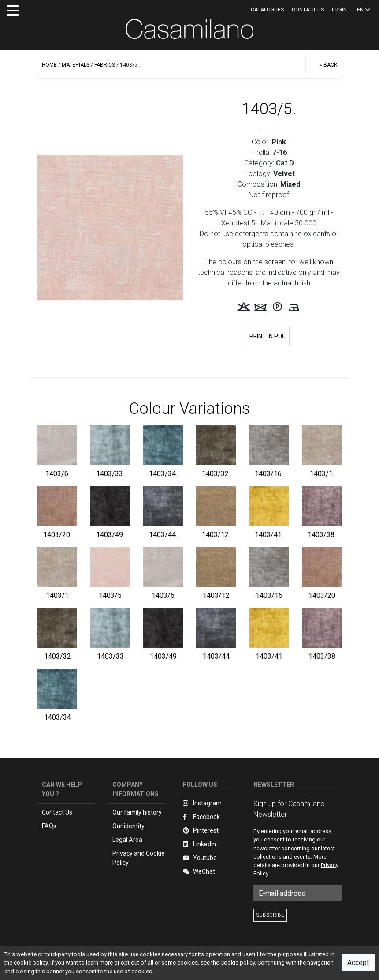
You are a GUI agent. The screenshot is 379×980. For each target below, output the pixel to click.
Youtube (200, 858)
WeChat (199, 872)
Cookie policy (238, 963)
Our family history (137, 813)
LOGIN (339, 10)
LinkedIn (199, 845)
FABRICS (105, 65)
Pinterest (201, 831)
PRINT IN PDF (267, 336)
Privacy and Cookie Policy (139, 858)
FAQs (49, 826)
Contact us (308, 10)
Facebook (201, 817)
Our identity (128, 826)
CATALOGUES (267, 10)
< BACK (328, 65)
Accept (358, 963)
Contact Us (57, 813)
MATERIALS (76, 65)
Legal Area (127, 840)
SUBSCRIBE (270, 916)
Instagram (202, 804)
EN (364, 10)
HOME (49, 65)
